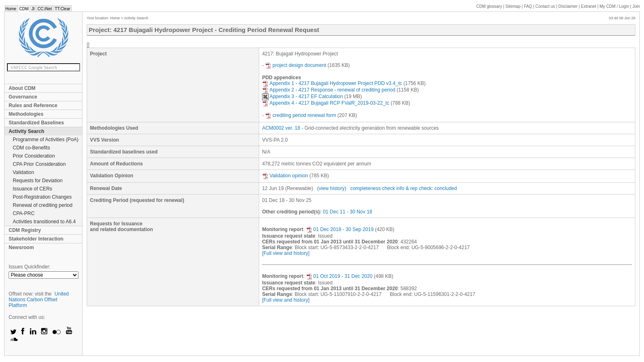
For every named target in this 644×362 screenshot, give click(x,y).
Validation (23, 172)
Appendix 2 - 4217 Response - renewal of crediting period (329, 90)
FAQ (528, 6)
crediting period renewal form (300, 115)
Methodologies (26, 114)
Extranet (588, 6)
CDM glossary (489, 6)
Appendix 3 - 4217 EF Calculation (302, 96)
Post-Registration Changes (42, 197)
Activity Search (26, 131)
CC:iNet (45, 9)
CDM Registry (25, 230)
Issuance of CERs (32, 189)
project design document (296, 65)
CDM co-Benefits (31, 148)
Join (636, 6)
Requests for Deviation (38, 181)
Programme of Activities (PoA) (46, 140)
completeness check (373, 188)
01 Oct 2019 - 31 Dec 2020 (339, 276)
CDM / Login (615, 6)
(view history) (332, 188)
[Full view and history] (286, 253)
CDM (24, 9)
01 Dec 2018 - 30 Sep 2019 (340, 229)
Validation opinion (285, 176)
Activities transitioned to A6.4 (44, 222)
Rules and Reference (33, 105)
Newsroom (21, 247)
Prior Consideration (34, 156)
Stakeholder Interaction (36, 239)
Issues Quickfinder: (30, 267)
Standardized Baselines (36, 123)
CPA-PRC (24, 213)
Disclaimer (568, 6)
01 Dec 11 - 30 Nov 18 (347, 212)
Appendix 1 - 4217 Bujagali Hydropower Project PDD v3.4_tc (332, 83)
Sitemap (513, 6)
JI (33, 9)
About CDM (22, 88)
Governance (23, 97)
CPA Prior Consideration (39, 164)
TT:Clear (62, 9)
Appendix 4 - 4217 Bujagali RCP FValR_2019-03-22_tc (326, 103)
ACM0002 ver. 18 (281, 128)
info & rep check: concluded (427, 188)
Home (11, 9)
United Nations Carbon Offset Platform (39, 300)
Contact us (545, 6)
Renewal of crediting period (43, 205)
